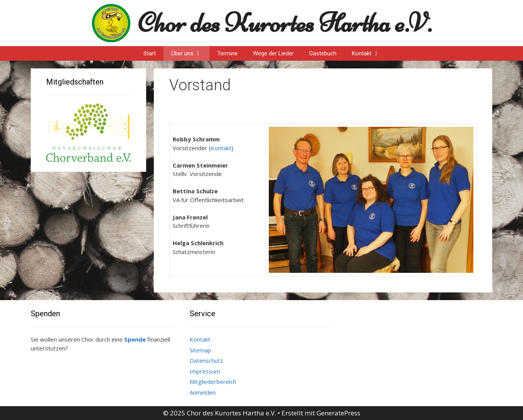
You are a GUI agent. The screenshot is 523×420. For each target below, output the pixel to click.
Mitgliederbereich (213, 382)
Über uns (190, 53)
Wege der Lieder (273, 53)
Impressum (205, 371)
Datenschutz (206, 360)
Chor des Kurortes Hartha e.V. (285, 23)
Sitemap (200, 350)
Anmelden (203, 392)
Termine (227, 53)
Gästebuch (323, 53)
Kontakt (370, 53)
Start (150, 53)
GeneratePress (338, 413)
